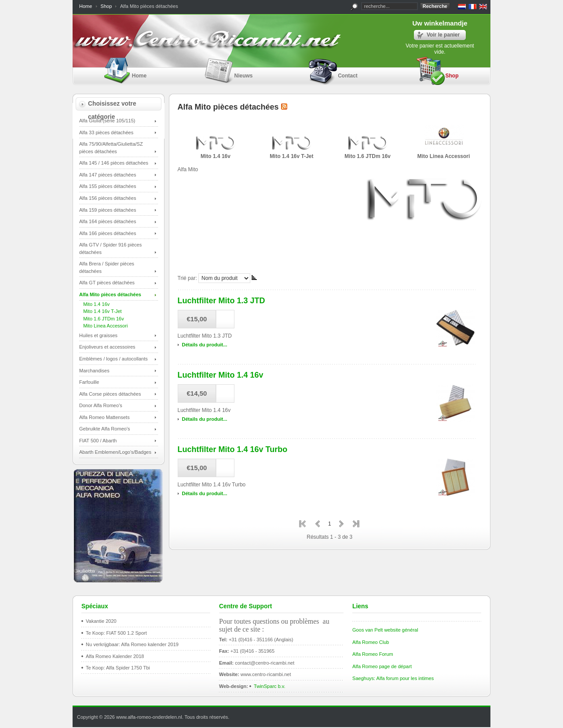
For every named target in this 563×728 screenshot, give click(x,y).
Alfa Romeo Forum (373, 654)
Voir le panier (443, 35)
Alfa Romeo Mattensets (104, 417)
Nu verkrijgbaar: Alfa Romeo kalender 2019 (132, 644)
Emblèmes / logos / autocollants (113, 359)
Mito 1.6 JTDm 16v (102, 319)
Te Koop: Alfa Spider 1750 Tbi (118, 668)
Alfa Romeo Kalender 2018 (115, 656)
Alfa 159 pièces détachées (108, 210)
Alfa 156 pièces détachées (108, 198)
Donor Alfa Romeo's (101, 405)
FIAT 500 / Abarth (98, 441)
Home (86, 6)
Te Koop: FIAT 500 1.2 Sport (116, 633)
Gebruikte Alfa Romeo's (105, 429)
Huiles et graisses (98, 335)
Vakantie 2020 (101, 621)
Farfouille (89, 382)
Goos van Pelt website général (385, 630)
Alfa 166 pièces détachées (108, 233)
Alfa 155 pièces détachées (108, 186)
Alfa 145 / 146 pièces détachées (114, 163)
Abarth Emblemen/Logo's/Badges (115, 452)
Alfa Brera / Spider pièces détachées (107, 267)
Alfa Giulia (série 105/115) (107, 121)
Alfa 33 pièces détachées (106, 132)
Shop (106, 6)
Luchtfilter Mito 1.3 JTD (221, 301)
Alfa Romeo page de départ (382, 666)
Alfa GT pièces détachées (107, 283)
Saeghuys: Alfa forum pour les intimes (393, 678)
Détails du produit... (205, 345)
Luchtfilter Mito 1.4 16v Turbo (233, 449)
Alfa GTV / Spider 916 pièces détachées (110, 248)
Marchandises (94, 371)
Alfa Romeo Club (371, 642)
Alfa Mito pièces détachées (110, 294)
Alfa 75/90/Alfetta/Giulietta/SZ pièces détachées (111, 148)
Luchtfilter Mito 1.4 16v (221, 375)
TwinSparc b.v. (270, 686)
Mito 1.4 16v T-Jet (101, 311)
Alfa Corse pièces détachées (110, 394)
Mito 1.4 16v (94, 304)
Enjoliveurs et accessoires (107, 347)
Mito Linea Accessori (103, 326)
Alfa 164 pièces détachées (108, 221)
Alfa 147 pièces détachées (108, 175)
